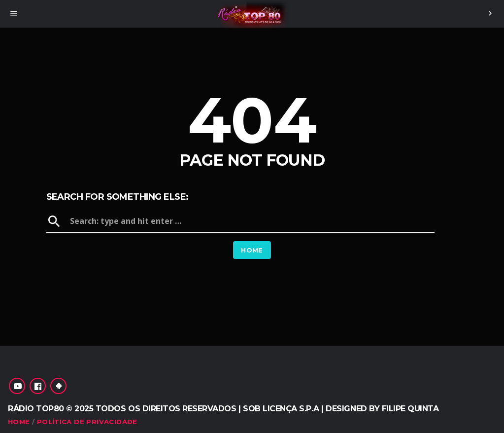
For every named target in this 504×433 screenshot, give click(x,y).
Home (252, 250)
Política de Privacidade (87, 422)
